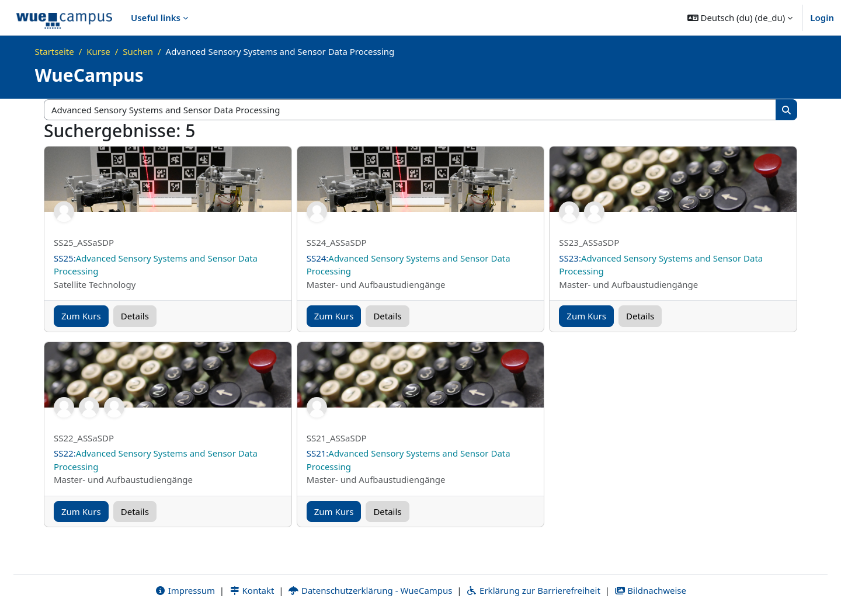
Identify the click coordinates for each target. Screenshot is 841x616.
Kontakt (252, 591)
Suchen (138, 51)
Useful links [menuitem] (156, 18)
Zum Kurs (81, 316)
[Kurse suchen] (410, 110)
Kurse (98, 51)
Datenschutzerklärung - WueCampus (370, 591)
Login (822, 18)
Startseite (55, 51)
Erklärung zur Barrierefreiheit (533, 591)
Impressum (185, 591)
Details (135, 316)
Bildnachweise (650, 591)
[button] (740, 18)
